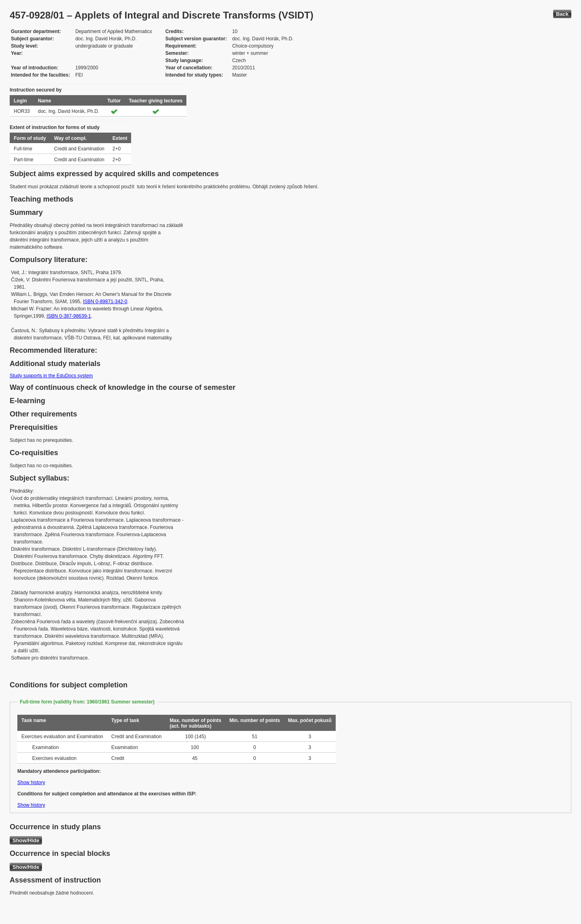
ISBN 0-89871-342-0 (105, 302)
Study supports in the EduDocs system (51, 376)
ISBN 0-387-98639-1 (69, 316)
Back (562, 14)
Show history (31, 782)
